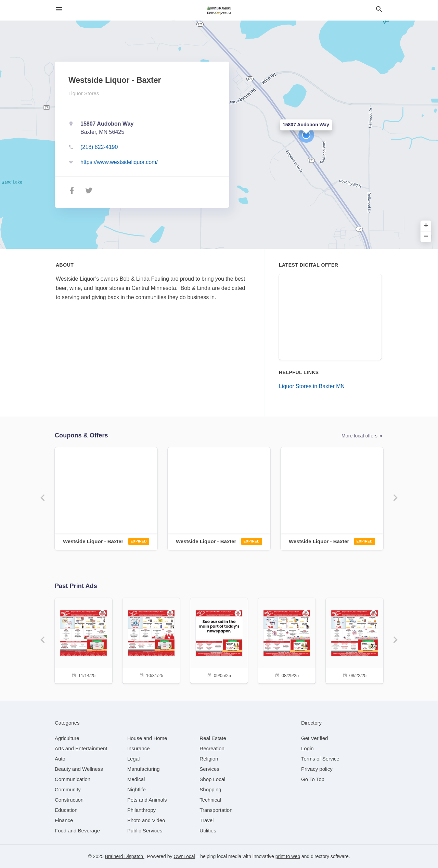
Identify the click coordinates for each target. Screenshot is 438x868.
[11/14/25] (83, 640)
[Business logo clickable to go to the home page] (219, 10)
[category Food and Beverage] (77, 831)
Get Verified (314, 738)
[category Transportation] (216, 810)
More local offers (362, 436)
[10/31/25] (151, 640)
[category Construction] (69, 800)
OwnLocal (184, 856)
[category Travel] (207, 820)
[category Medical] (136, 779)
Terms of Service (320, 759)
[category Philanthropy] (141, 810)
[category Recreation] (212, 748)
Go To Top (313, 779)
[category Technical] (210, 800)
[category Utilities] (208, 831)
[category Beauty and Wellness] (79, 769)
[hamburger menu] (59, 9)
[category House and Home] (147, 738)
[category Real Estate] (213, 738)
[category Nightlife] (137, 789)
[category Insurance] (139, 748)
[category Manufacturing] (144, 769)
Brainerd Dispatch (125, 856)
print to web (288, 856)
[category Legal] (134, 759)
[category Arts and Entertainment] (81, 748)
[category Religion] (209, 759)
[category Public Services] (145, 831)
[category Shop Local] (212, 779)
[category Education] (66, 810)
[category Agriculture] (67, 738)
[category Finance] (64, 820)
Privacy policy (317, 769)
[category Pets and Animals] (147, 800)
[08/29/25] (287, 640)
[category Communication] (73, 779)
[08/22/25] (355, 640)
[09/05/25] (219, 640)
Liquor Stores (84, 93)
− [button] (426, 237)
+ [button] (426, 226)
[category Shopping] (210, 789)
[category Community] (68, 789)
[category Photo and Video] (146, 820)
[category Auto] (60, 759)
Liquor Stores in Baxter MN (312, 386)
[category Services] (209, 769)
